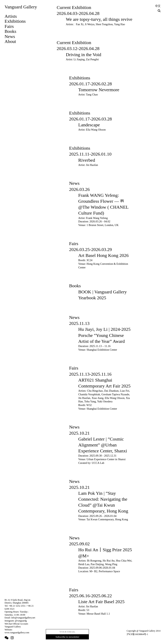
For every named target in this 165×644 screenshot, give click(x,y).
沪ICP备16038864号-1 (137, 634)
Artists (11, 16)
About (10, 41)
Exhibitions (15, 21)
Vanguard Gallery (21, 7)
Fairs (9, 26)
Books (10, 31)
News (10, 36)
